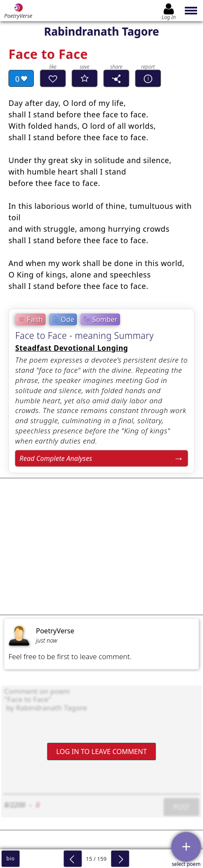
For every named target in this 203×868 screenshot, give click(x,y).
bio (11, 858)
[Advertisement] (101, 546)
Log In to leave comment (101, 752)
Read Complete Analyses (56, 458)
